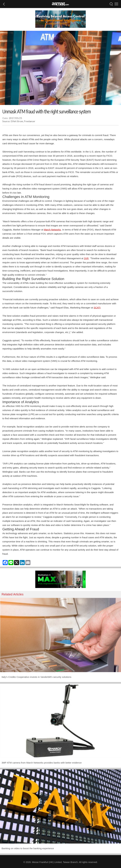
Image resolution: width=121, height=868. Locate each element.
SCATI (97, 308)
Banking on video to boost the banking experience (28, 848)
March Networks (52, 230)
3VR (86, 258)
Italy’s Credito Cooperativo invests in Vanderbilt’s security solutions (36, 677)
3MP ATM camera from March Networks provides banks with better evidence (42, 763)
